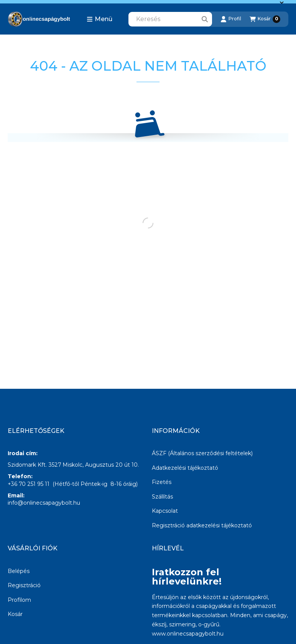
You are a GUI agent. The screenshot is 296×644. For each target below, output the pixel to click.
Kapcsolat (165, 511)
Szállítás (162, 497)
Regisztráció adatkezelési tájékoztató (202, 525)
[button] (99, 19)
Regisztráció (24, 585)
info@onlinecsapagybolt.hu (44, 503)
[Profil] (231, 19)
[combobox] (170, 19)
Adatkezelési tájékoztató (185, 468)
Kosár (15, 614)
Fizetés (162, 482)
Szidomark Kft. (27, 465)
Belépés (19, 571)
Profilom (19, 600)
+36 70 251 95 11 (29, 484)
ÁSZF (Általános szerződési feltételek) (202, 453)
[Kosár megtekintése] (265, 19)
